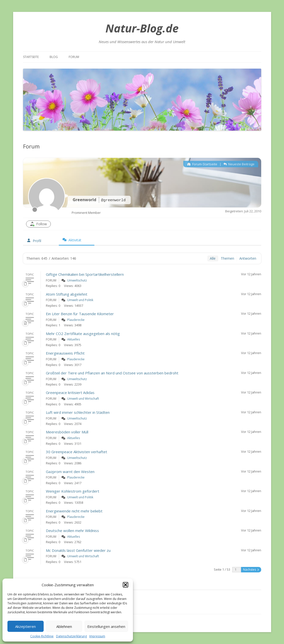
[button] (126, 585)
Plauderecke (76, 320)
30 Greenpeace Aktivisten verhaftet (77, 452)
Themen (227, 258)
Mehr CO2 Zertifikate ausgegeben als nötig (83, 334)
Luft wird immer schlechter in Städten (78, 412)
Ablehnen (64, 626)
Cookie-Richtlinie (42, 636)
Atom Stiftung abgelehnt (67, 294)
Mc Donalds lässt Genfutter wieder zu (78, 550)
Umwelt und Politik (80, 300)
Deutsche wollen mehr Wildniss (72, 531)
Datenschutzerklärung (71, 636)
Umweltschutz (77, 280)
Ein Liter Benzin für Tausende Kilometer (80, 314)
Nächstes (251, 570)
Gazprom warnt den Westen (70, 472)
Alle (213, 258)
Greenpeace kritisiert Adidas (70, 392)
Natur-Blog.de (142, 28)
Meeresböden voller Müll (67, 432)
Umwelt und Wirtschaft (83, 399)
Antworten (248, 258)
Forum (74, 57)
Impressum (97, 636)
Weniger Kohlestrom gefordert (73, 491)
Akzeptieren (25, 626)
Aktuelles (74, 339)
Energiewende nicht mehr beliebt (74, 511)
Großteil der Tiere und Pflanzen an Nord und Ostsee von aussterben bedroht (112, 373)
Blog (54, 57)
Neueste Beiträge (239, 164)
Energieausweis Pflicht (65, 353)
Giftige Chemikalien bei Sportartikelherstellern (85, 274)
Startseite (31, 57)
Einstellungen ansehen (106, 626)
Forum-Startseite (202, 164)
